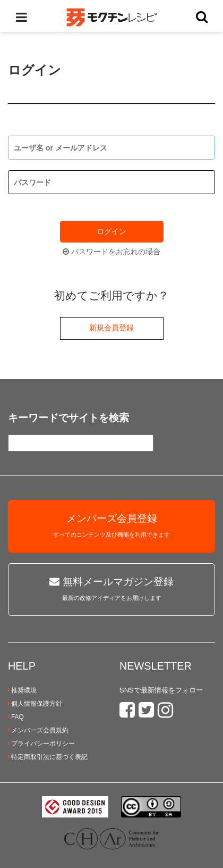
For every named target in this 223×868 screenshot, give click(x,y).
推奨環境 (22, 690)
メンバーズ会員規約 (38, 730)
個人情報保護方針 (35, 704)
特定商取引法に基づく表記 (48, 757)
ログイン (111, 231)
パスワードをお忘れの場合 (111, 252)
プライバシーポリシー (41, 744)
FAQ (16, 717)
